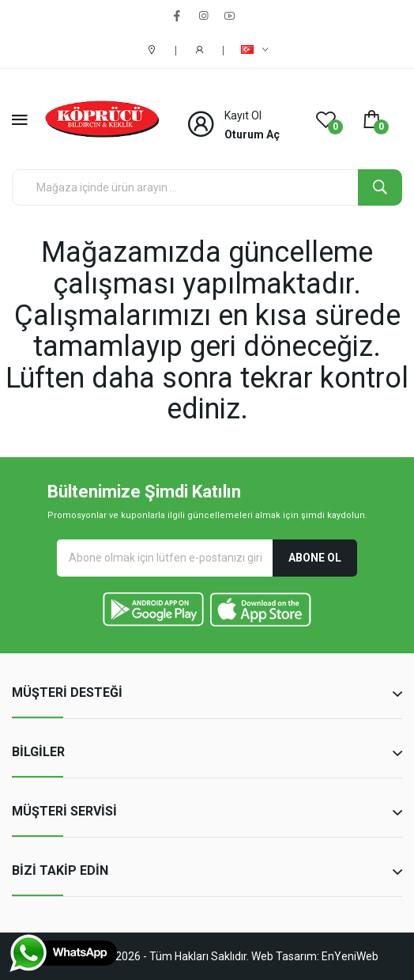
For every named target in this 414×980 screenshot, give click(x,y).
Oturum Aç (252, 134)
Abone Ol (315, 558)
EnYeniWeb (350, 956)
